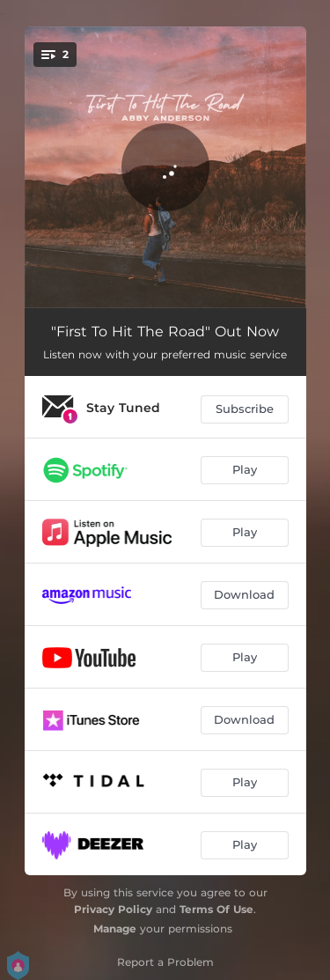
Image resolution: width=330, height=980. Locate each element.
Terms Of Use (216, 909)
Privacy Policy (113, 909)
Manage (115, 928)
